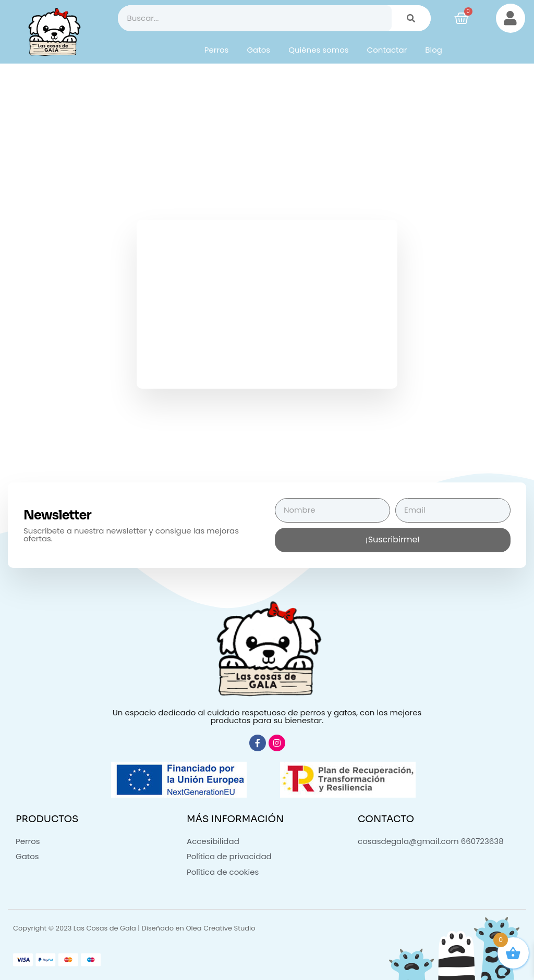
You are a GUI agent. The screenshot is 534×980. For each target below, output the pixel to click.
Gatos (258, 50)
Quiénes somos (318, 50)
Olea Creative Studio (220, 928)
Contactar (387, 50)
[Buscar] (411, 18)
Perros (217, 50)
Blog (434, 50)
